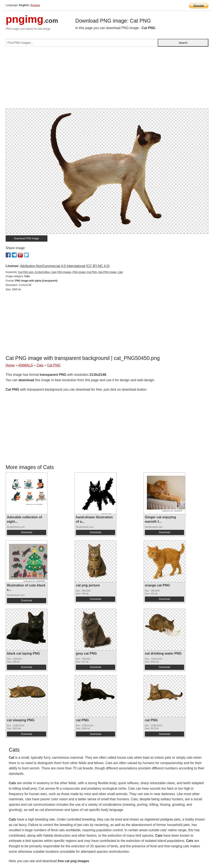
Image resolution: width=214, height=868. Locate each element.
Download (26, 532)
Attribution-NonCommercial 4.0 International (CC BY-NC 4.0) (65, 266)
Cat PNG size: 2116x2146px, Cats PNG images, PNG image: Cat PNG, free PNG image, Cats (70, 272)
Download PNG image (27, 238)
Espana (35, 5)
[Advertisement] (107, 79)
